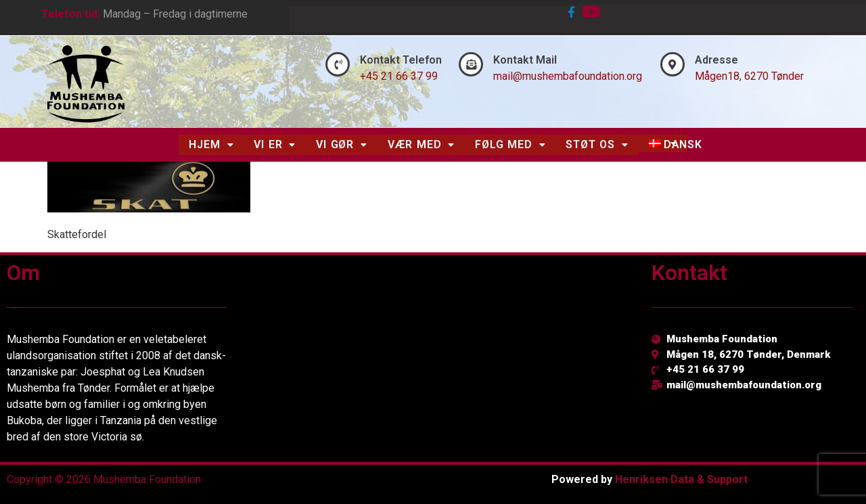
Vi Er (275, 144)
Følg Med (510, 144)
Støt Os (597, 144)
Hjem (211, 144)
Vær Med (421, 144)
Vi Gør (342, 144)
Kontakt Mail (525, 60)
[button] (211, 145)
